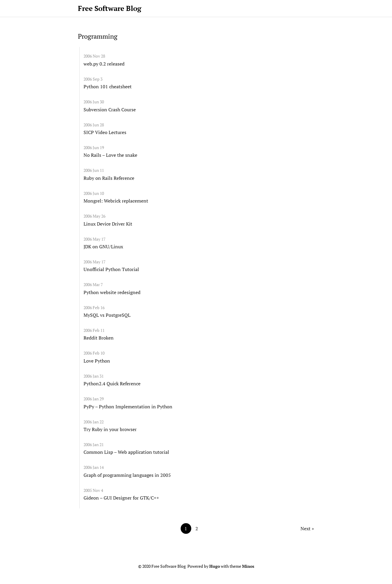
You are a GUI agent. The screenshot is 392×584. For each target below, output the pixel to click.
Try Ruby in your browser (110, 429)
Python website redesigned (112, 292)
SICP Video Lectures (105, 132)
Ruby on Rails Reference (109, 178)
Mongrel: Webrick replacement (116, 201)
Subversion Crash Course (110, 110)
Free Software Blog (110, 8)
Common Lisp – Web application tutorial (126, 452)
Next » (307, 528)
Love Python (97, 361)
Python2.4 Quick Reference (112, 384)
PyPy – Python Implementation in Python (128, 407)
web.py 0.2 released (104, 64)
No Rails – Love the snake (110, 155)
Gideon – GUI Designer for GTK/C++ (121, 498)
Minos (248, 566)
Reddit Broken (99, 338)
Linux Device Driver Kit (108, 224)
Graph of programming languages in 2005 (127, 475)
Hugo (215, 566)
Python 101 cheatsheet (108, 87)
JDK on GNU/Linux (103, 247)
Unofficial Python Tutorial (111, 269)
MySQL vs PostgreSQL (107, 315)
